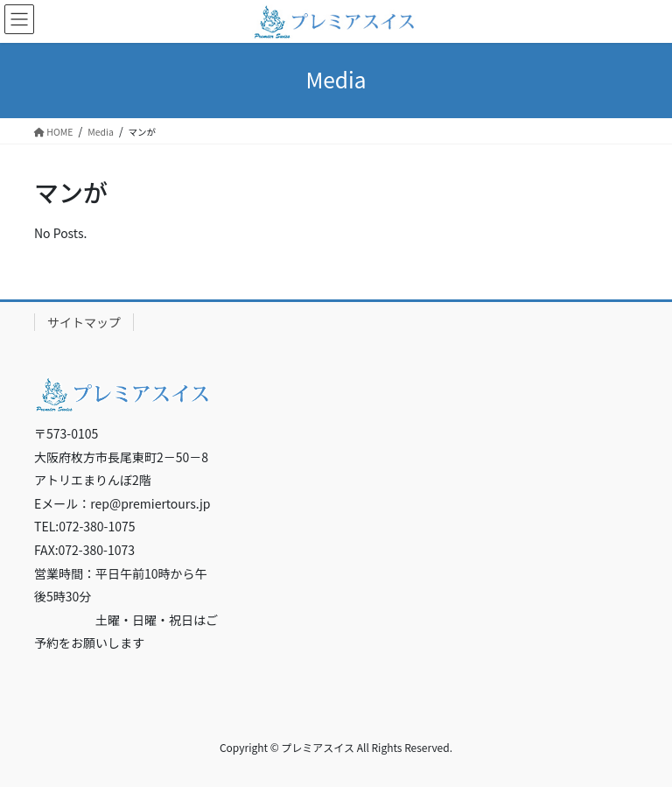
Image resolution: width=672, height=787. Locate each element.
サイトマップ (84, 322)
